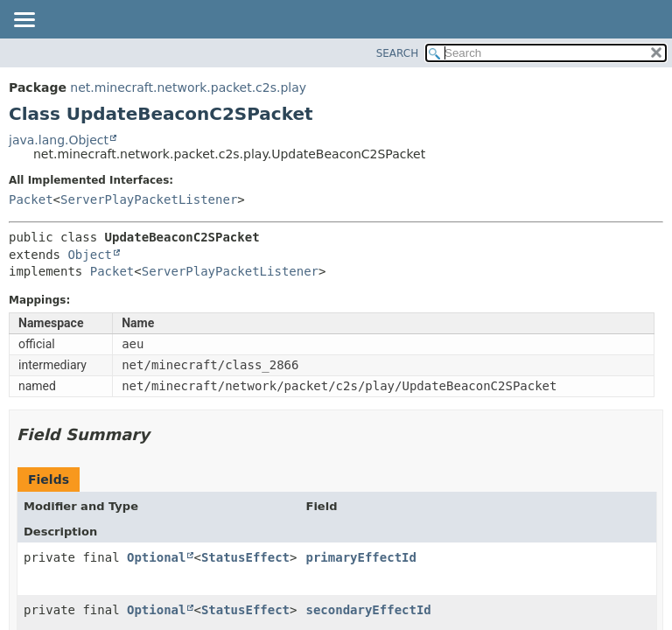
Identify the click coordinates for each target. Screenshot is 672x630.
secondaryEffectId (368, 610)
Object (90, 255)
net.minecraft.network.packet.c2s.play (188, 87)
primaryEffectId (360, 557)
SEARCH (398, 53)
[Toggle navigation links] (24, 21)
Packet (31, 199)
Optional (156, 557)
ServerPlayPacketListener (149, 199)
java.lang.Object (59, 140)
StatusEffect (245, 557)
